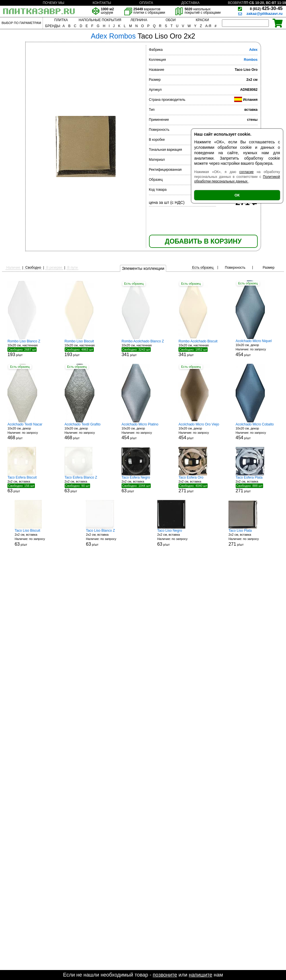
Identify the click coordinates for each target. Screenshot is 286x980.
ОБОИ (171, 20)
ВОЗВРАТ (236, 3)
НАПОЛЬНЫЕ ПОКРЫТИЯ (100, 20)
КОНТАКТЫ (102, 3)
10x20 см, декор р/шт (257, 348)
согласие (247, 172)
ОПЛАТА (146, 3)
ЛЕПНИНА (139, 20)
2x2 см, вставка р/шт (29, 484)
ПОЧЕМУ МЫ (53, 3)
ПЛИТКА (61, 20)
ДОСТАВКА (190, 3)
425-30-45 (266, 8)
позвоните (165, 975)
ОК (237, 195)
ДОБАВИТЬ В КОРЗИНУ (203, 241)
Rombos (251, 60)
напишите (200, 975)
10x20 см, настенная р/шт (29, 348)
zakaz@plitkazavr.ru (265, 14)
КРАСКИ (202, 20)
